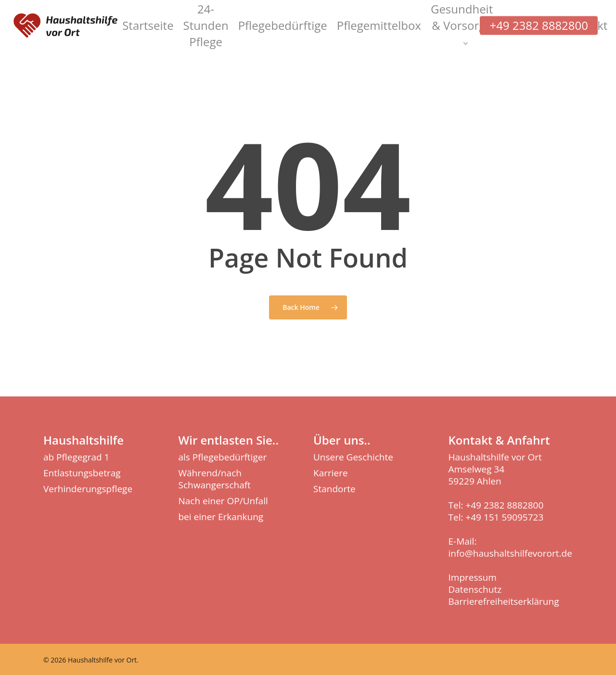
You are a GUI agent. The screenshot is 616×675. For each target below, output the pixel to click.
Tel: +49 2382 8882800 (496, 505)
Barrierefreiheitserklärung (504, 601)
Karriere (331, 473)
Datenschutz (475, 589)
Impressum (473, 577)
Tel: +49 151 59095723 (496, 517)
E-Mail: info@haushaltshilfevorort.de (510, 547)
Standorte (334, 489)
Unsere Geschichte (353, 457)
